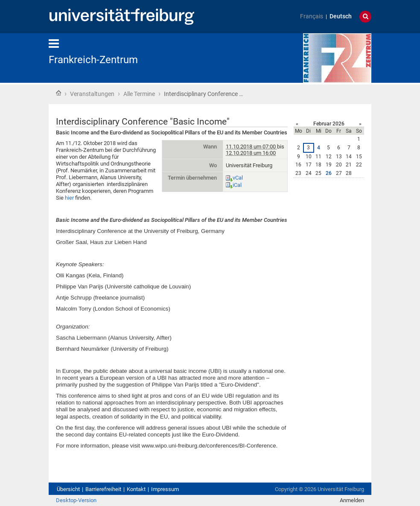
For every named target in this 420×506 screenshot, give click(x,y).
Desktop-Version (76, 500)
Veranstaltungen (92, 94)
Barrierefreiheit (103, 489)
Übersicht (68, 489)
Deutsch (341, 16)
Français (312, 16)
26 (329, 173)
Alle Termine (139, 94)
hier (69, 198)
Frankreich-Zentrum (93, 60)
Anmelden (352, 500)
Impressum (165, 489)
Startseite (58, 93)
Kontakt (136, 489)
